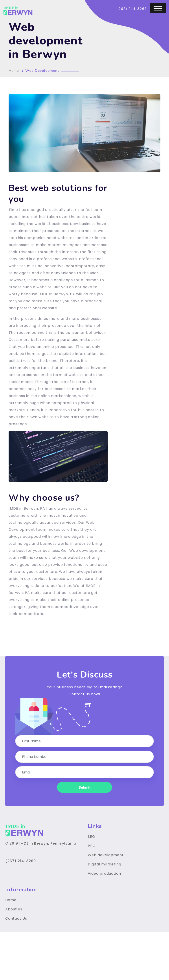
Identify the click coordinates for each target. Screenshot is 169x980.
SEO (92, 837)
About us (14, 909)
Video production (104, 873)
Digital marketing (105, 864)
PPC (92, 846)
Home (14, 71)
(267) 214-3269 (132, 9)
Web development (106, 855)
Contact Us (16, 918)
